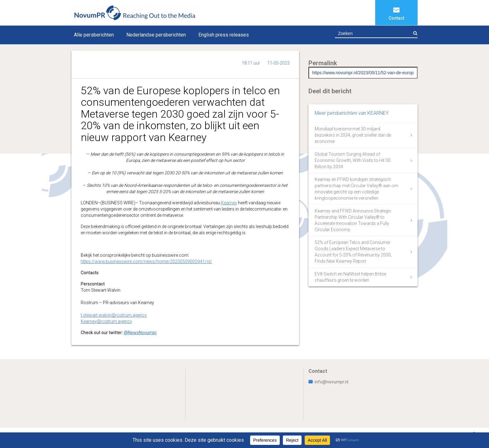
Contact (396, 18)
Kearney (229, 203)
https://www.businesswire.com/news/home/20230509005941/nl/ (146, 261)
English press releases (224, 35)
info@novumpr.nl (328, 382)
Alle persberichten (94, 35)
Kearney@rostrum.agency (107, 321)
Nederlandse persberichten (156, 35)
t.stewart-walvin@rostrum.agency (114, 315)
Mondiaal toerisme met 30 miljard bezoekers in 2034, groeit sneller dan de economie (353, 135)
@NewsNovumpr (140, 333)
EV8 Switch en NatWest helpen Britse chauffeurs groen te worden (350, 277)
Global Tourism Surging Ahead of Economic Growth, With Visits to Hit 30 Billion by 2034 (353, 160)
